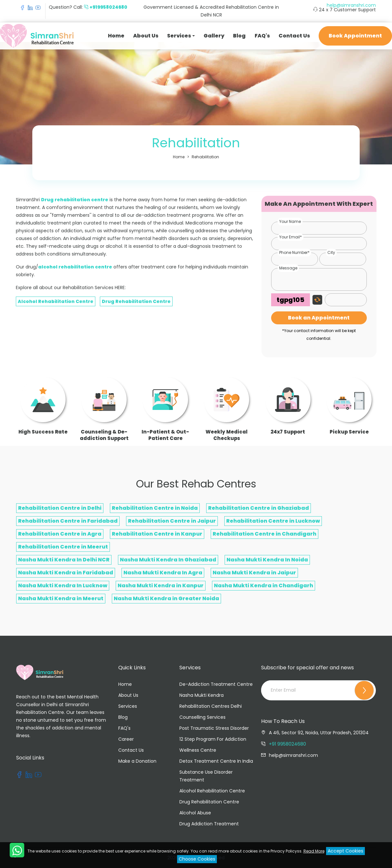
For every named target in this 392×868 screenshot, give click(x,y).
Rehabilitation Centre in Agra (60, 534)
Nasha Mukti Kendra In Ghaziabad (168, 560)
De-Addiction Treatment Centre (216, 684)
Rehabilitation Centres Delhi (211, 706)
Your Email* (291, 237)
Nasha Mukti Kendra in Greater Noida (166, 598)
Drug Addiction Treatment (209, 824)
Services (128, 706)
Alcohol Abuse (195, 813)
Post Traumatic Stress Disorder (214, 728)
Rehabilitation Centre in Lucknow (273, 521)
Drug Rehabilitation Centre (136, 301)
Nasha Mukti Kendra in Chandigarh (264, 586)
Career (126, 739)
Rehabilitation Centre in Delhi (60, 508)
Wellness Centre (198, 750)
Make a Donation (137, 761)
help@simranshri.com (351, 5)
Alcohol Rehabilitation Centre (56, 301)
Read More (314, 851)
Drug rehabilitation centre (75, 200)
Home (116, 36)
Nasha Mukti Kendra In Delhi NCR (64, 560)
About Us (146, 36)
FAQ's (262, 36)
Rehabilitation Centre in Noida (155, 508)
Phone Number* (294, 252)
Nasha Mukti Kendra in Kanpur (161, 586)
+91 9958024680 (287, 744)
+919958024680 (108, 7)
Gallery (214, 36)
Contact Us (294, 36)
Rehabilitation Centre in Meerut (63, 547)
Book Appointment (355, 36)
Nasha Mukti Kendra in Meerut (61, 598)
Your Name (290, 221)
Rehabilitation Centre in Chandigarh (265, 534)
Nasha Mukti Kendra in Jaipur (254, 573)
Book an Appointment (319, 318)
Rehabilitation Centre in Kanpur (157, 534)
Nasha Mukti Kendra (201, 695)
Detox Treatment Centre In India (216, 761)
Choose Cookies (197, 859)
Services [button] (179, 36)
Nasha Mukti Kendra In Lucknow (63, 586)
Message (288, 268)
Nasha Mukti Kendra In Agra (163, 573)
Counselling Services (202, 717)
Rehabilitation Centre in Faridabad (68, 521)
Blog (239, 36)
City (331, 252)
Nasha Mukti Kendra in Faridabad (66, 573)
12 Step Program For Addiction (213, 739)
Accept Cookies (345, 851)
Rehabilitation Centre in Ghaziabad (259, 508)
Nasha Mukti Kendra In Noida (267, 560)
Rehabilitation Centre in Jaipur (172, 521)
